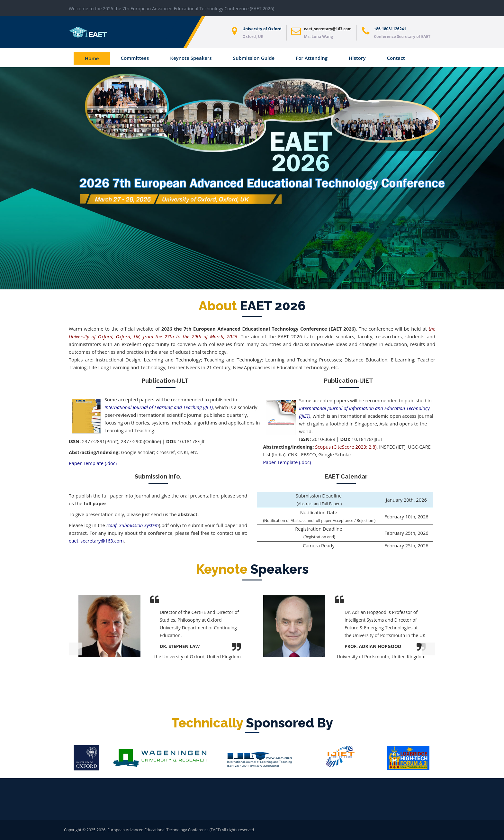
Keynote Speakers (191, 58)
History (357, 58)
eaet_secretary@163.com (328, 29)
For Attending (312, 58)
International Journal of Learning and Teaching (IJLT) (159, 407)
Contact (396, 58)
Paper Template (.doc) (93, 463)
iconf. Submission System (133, 525)
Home (92, 58)
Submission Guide (254, 58)
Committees (135, 58)
